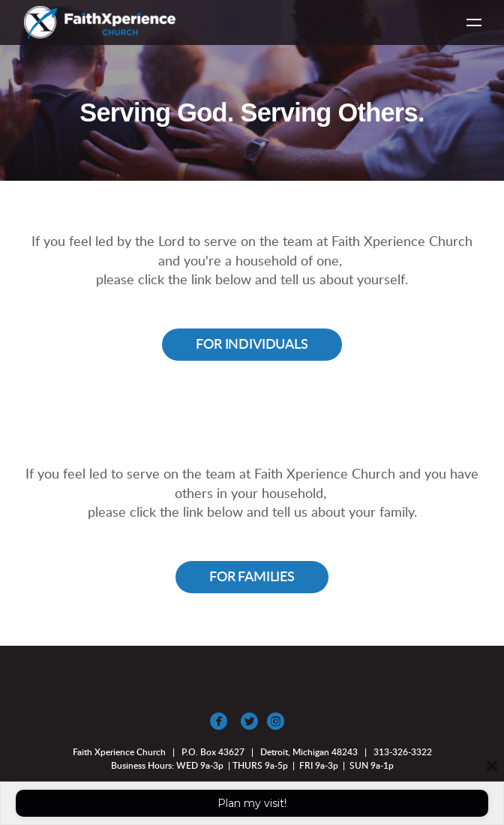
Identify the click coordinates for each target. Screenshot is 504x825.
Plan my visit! (252, 803)
